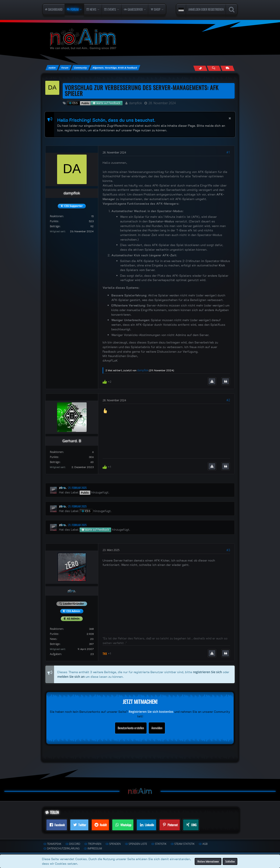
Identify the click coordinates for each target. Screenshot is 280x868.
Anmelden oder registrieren (206, 9)
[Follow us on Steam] (200, 68)
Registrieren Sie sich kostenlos (151, 712)
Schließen (230, 861)
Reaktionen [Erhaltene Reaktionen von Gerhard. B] (56, 452)
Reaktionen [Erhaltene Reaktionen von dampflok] (56, 216)
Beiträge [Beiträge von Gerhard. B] (55, 462)
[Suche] (232, 9)
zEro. (63, 488)
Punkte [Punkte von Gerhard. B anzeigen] (54, 457)
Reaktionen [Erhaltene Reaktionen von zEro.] (56, 629)
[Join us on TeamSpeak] (214, 68)
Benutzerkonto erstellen (131, 728)
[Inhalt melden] (212, 381)
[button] (181, 9)
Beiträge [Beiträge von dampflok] (55, 226)
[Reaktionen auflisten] (108, 381)
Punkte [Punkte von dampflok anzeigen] (54, 221)
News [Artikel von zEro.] (53, 639)
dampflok (136, 103)
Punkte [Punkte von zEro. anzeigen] (54, 634)
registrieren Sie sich (207, 672)
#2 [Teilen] (228, 400)
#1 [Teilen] (228, 152)
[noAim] (140, 39)
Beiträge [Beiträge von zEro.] (55, 644)
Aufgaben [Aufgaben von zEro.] (55, 654)
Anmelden (157, 728)
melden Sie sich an (71, 676)
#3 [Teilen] (228, 550)
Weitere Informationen (208, 861)
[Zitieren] (226, 381)
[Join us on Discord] (227, 68)
